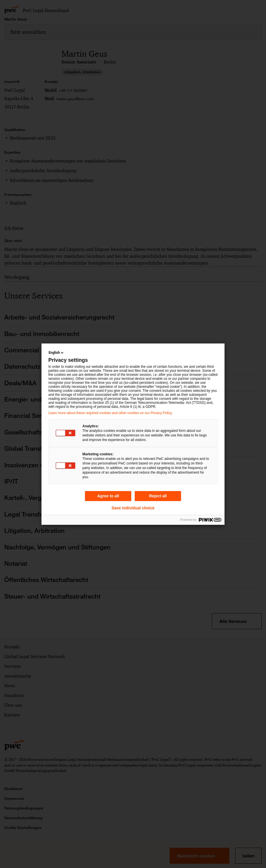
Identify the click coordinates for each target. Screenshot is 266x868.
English (56, 353)
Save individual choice (133, 508)
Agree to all (108, 496)
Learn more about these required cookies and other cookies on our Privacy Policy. (111, 413)
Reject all (158, 496)
